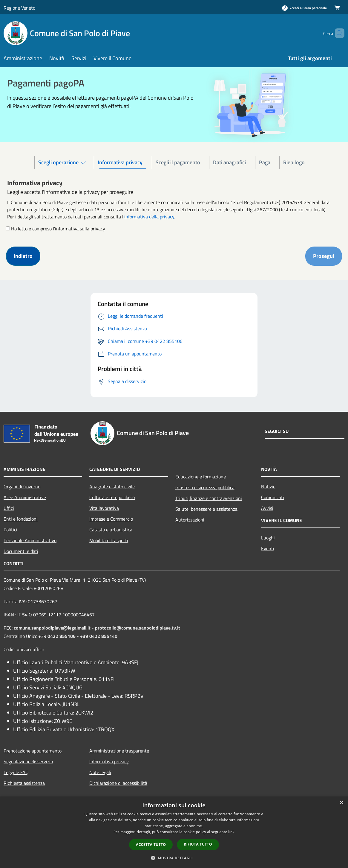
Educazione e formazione (201, 477)
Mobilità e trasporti (109, 540)
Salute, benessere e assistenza (206, 509)
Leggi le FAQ (16, 772)
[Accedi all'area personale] (304, 8)
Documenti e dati (21, 551)
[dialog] (174, 832)
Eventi (268, 548)
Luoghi (268, 538)
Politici (10, 530)
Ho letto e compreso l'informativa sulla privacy (58, 229)
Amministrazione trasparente (119, 751)
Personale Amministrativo (30, 540)
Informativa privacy (109, 761)
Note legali (100, 772)
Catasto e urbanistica (111, 530)
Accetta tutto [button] (151, 845)
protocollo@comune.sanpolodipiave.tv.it (138, 628)
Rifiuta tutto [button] (198, 844)
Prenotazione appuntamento (33, 751)
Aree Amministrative (25, 497)
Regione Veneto (19, 8)
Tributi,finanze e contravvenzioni (209, 498)
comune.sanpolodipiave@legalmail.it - (54, 628)
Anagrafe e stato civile (112, 487)
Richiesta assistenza (24, 783)
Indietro (23, 256)
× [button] (341, 803)
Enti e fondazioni (21, 519)
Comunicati (273, 497)
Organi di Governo (22, 487)
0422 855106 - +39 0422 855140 (82, 636)
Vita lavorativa (104, 508)
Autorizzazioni (190, 520)
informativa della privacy (149, 217)
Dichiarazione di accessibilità (118, 783)
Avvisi (267, 508)
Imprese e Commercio (111, 519)
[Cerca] (337, 33)
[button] (174, 858)
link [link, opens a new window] (231, 832)
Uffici (9, 508)
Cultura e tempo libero (112, 497)
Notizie (268, 487)
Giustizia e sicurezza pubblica (205, 487)
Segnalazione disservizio (28, 761)
